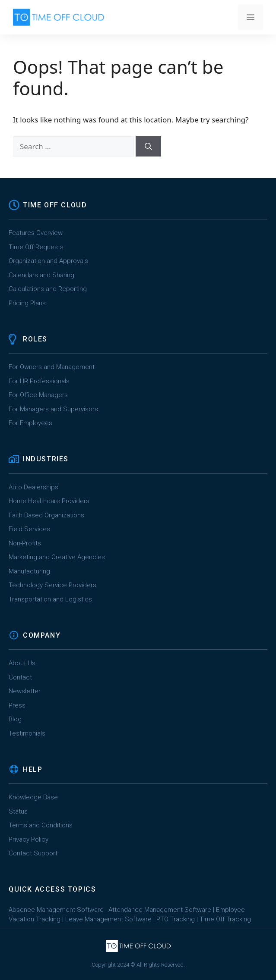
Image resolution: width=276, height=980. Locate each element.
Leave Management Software (108, 919)
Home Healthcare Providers (49, 501)
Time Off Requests (36, 247)
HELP (33, 769)
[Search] (148, 147)
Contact (20, 677)
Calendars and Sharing (41, 275)
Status (18, 811)
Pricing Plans (27, 303)
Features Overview (36, 233)
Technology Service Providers (52, 585)
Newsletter (25, 691)
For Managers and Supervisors (53, 409)
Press (17, 705)
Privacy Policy (29, 839)
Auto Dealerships (33, 487)
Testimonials (27, 733)
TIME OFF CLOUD (55, 205)
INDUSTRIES (46, 459)
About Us (22, 663)
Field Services (29, 529)
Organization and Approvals (48, 261)
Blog (15, 719)
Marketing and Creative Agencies (57, 557)
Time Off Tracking (225, 919)
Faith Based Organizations (46, 515)
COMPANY (42, 635)
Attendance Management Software (160, 910)
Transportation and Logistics (51, 599)
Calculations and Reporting (48, 289)
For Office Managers (38, 395)
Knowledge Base (33, 797)
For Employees (30, 423)
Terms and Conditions (41, 825)
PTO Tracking (176, 919)
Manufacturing (29, 571)
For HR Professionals (39, 381)
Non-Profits (25, 543)
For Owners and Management (52, 367)
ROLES (35, 339)
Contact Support (33, 853)
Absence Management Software (56, 910)
